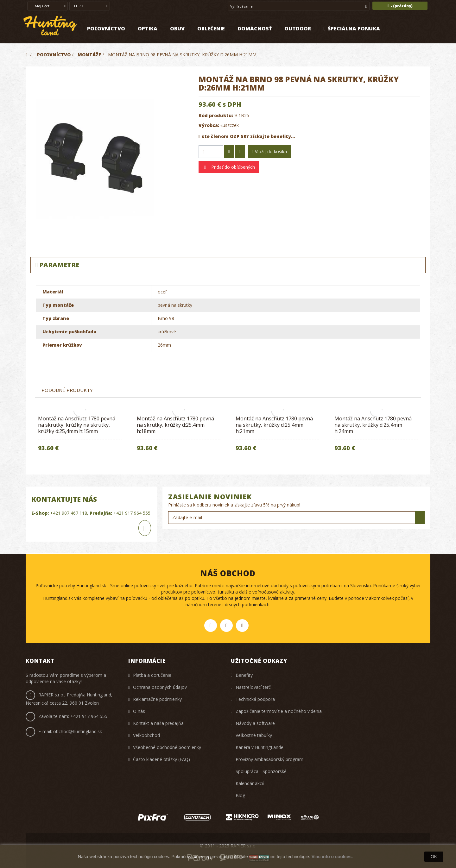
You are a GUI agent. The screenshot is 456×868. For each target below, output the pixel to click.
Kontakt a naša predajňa (158, 723)
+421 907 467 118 (69, 513)
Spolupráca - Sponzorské (261, 771)
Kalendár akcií (250, 783)
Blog (240, 795)
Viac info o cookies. (332, 857)
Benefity (244, 675)
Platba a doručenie (152, 675)
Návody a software (255, 723)
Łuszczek (230, 125)
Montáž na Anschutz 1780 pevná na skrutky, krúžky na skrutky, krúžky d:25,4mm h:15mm (77, 425)
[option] (80, 435)
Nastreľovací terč (253, 687)
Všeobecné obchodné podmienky (167, 747)
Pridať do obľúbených (232, 167)
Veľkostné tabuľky (254, 735)
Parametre (57, 265)
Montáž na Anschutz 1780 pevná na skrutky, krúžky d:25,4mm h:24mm (373, 425)
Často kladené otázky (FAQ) (161, 759)
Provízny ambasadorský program (269, 759)
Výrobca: (209, 125)
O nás (139, 711)
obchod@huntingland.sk (78, 731)
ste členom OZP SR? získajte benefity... (247, 136)
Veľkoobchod (146, 735)
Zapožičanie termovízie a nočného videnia (279, 711)
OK (434, 857)
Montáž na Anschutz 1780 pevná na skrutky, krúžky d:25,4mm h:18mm (175, 425)
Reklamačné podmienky (157, 699)
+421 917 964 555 (132, 513)
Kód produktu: (216, 115)
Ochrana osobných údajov (160, 687)
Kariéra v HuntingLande (260, 747)
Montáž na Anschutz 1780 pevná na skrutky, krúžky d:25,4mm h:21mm (274, 425)
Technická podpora (255, 699)
